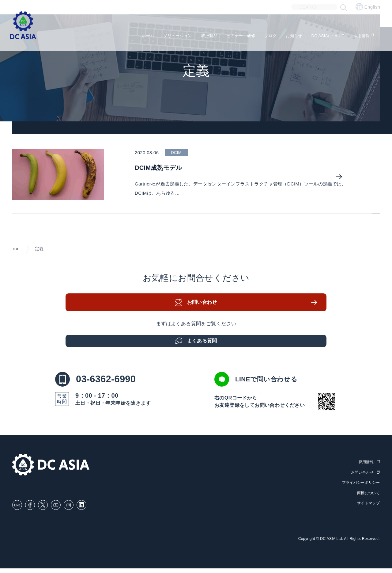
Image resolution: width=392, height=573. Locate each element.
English (368, 7)
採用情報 (370, 34)
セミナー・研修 (230, 34)
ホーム (122, 34)
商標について (367, 498)
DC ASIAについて (331, 34)
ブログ (265, 34)
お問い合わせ (204, 308)
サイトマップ (367, 508)
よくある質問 (204, 343)
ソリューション (157, 34)
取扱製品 (194, 34)
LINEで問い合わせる (269, 385)
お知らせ (292, 34)
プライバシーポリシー (359, 488)
